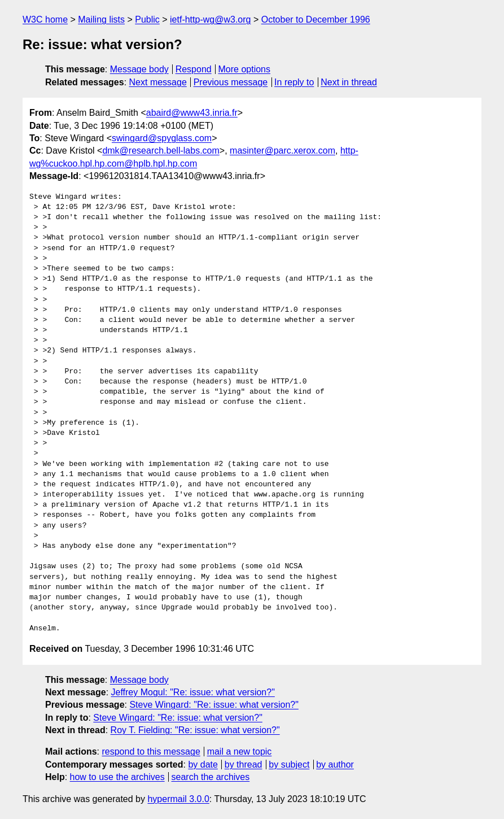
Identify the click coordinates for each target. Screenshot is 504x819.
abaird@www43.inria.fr (192, 113)
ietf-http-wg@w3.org (210, 19)
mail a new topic (240, 752)
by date (203, 764)
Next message (158, 82)
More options (245, 69)
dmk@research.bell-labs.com (161, 151)
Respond (194, 69)
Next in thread (349, 82)
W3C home (45, 19)
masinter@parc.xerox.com (282, 151)
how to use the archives (117, 777)
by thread (244, 764)
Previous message (231, 82)
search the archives (211, 777)
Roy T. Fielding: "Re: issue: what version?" (195, 730)
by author (335, 764)
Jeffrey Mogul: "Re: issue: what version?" (193, 692)
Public (147, 19)
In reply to (294, 82)
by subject (289, 764)
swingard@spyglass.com (162, 138)
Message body (139, 69)
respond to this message (151, 752)
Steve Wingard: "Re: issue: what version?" (214, 705)
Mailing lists (101, 19)
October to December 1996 (316, 19)
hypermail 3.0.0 (178, 799)
